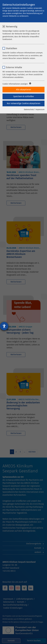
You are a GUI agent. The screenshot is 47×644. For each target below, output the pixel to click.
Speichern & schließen (24, 96)
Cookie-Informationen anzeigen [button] (17, 84)
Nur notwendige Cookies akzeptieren (24, 103)
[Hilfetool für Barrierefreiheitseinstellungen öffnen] (4, 326)
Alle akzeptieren (23, 90)
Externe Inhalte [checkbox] (14, 67)
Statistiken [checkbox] (12, 48)
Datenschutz (29, 110)
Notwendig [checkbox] (12, 27)
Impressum (40, 110)
